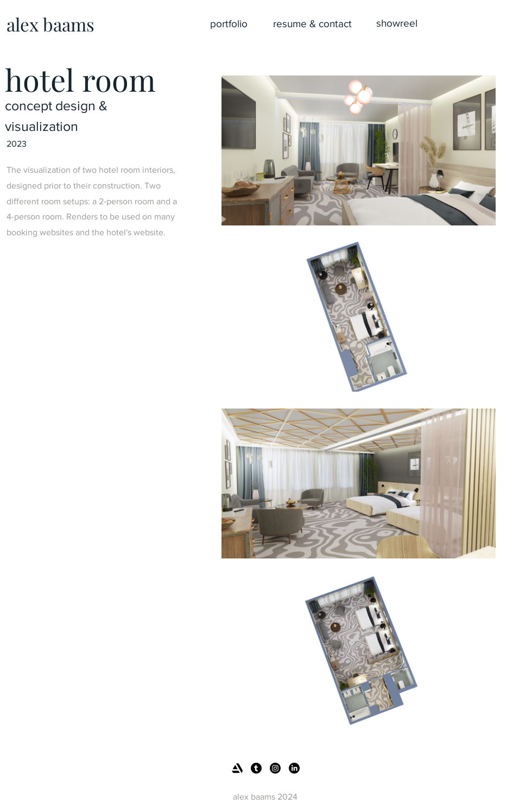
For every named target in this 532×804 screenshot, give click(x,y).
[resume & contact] (312, 24)
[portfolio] (229, 24)
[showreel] (397, 23)
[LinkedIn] (294, 768)
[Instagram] (275, 768)
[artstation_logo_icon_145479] (237, 768)
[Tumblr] (256, 768)
